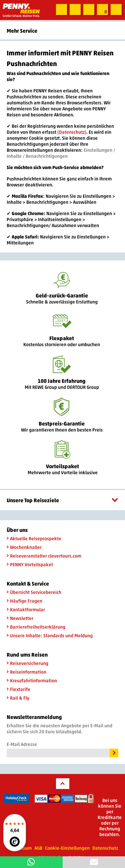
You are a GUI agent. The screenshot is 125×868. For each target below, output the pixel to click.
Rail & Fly (18, 698)
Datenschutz (105, 848)
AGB (38, 848)
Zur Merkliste (102, 10)
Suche (61, 10)
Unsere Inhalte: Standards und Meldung (50, 635)
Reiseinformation (26, 672)
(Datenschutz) (72, 132)
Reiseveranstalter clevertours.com (44, 556)
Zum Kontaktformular (75, 10)
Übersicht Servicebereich (34, 592)
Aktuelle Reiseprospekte (34, 538)
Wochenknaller (24, 547)
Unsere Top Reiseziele (62, 500)
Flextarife (18, 689)
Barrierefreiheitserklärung (36, 627)
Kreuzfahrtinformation (32, 680)
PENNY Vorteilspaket (30, 564)
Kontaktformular (26, 609)
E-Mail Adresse (22, 744)
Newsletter (20, 618)
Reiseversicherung (27, 663)
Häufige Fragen (24, 601)
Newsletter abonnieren (88, 10)
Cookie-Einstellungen (67, 848)
